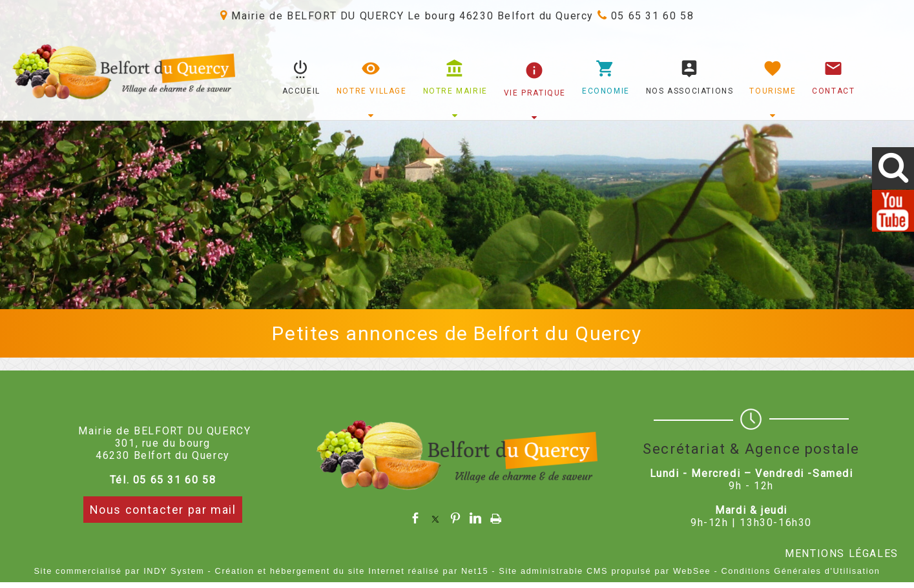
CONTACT (833, 91)
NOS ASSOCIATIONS (690, 91)
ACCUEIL (301, 91)
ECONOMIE (606, 91)
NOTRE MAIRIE (455, 91)
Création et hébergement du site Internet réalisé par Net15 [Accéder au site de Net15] (352, 571)
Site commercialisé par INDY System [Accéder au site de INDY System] (119, 571)
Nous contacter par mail (163, 510)
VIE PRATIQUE (535, 93)
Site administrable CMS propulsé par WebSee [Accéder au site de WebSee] (605, 571)
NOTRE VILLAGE (372, 91)
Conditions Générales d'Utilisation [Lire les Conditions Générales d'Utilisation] (801, 571)
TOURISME (773, 91)
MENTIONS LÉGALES (842, 553)
